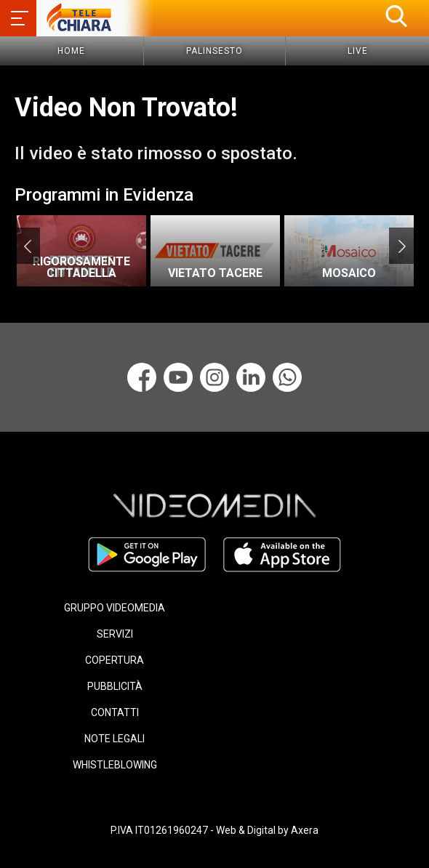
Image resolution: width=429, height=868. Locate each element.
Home (71, 51)
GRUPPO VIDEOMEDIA (115, 608)
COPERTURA (115, 660)
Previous (27, 246)
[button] (396, 16)
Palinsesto (214, 51)
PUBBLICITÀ (115, 686)
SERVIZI (115, 634)
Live (358, 51)
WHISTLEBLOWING (115, 765)
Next (402, 246)
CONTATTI (115, 712)
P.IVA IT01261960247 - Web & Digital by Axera (214, 830)
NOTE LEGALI (115, 739)
